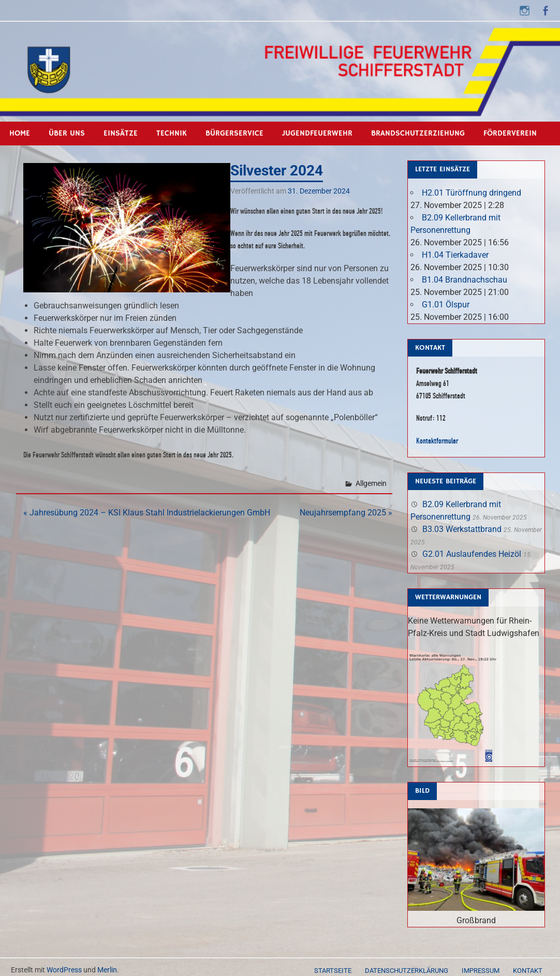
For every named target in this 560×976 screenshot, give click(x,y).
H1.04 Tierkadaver (455, 255)
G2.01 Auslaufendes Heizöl (472, 554)
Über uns (67, 133)
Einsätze (121, 133)
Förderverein (510, 133)
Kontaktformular (437, 441)
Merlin (107, 970)
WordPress (64, 970)
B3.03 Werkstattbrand (462, 529)
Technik (172, 133)
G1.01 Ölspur (446, 305)
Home (20, 133)
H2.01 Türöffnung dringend (471, 193)
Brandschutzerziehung (418, 133)
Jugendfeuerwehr (317, 133)
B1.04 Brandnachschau (465, 280)
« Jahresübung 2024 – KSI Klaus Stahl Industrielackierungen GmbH (147, 513)
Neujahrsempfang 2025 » (346, 513)
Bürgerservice (234, 133)
